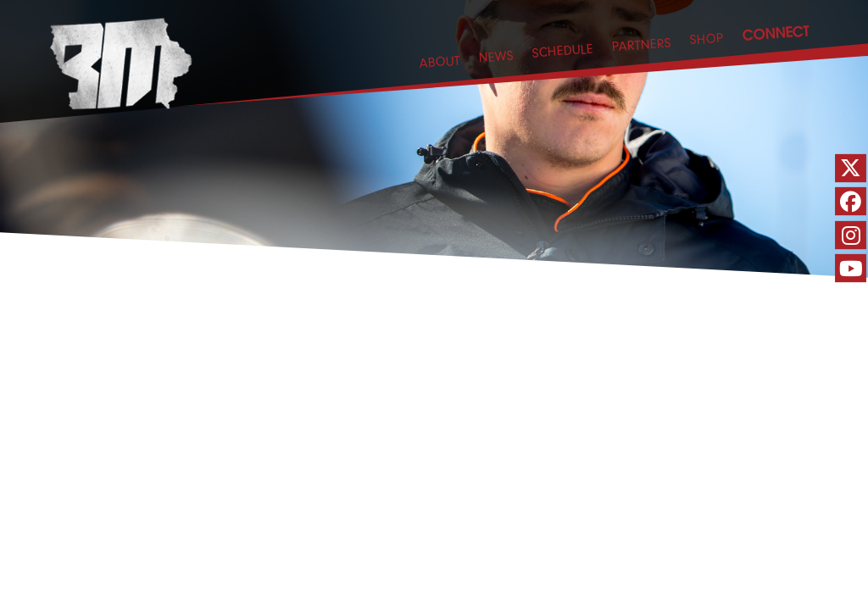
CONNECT (776, 33)
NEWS (496, 56)
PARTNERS (641, 44)
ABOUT (440, 61)
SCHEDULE (562, 50)
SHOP (707, 39)
